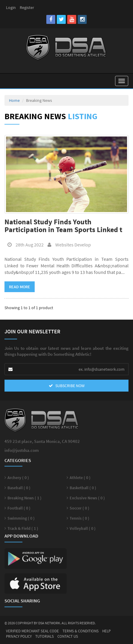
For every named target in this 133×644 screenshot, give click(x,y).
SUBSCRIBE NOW (67, 386)
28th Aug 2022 (24, 245)
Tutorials (45, 636)
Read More (20, 287)
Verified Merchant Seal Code (32, 631)
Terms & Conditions (81, 631)
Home (14, 100)
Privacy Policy (19, 636)
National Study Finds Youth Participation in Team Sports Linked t (63, 226)
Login (11, 7)
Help (106, 631)
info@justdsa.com (22, 454)
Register (27, 7)
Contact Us (68, 636)
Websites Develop (68, 245)
